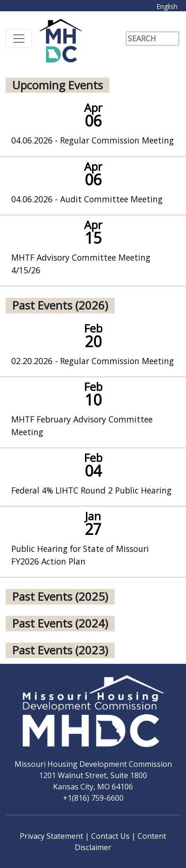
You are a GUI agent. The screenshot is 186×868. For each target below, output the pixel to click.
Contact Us (111, 836)
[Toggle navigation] (19, 39)
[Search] (152, 39)
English (167, 6)
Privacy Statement (52, 836)
